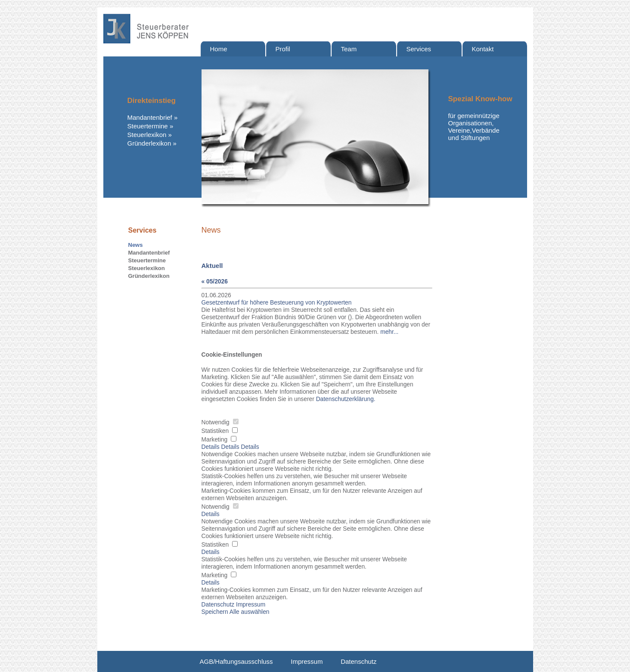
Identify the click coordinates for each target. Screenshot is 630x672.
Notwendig (220, 422)
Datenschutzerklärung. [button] (346, 399)
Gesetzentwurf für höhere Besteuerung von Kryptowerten (277, 303)
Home (219, 49)
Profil (283, 49)
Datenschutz (358, 661)
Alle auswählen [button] (250, 612)
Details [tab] (211, 447)
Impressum (307, 661)
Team (349, 49)
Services (419, 49)
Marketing (219, 440)
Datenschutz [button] (218, 605)
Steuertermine (148, 126)
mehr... (389, 332)
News (136, 245)
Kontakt (483, 49)
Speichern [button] (215, 612)
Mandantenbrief (150, 117)
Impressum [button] (251, 605)
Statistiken (220, 431)
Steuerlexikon (147, 135)
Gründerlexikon (149, 143)
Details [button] (211, 514)
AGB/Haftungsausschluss (236, 661)
